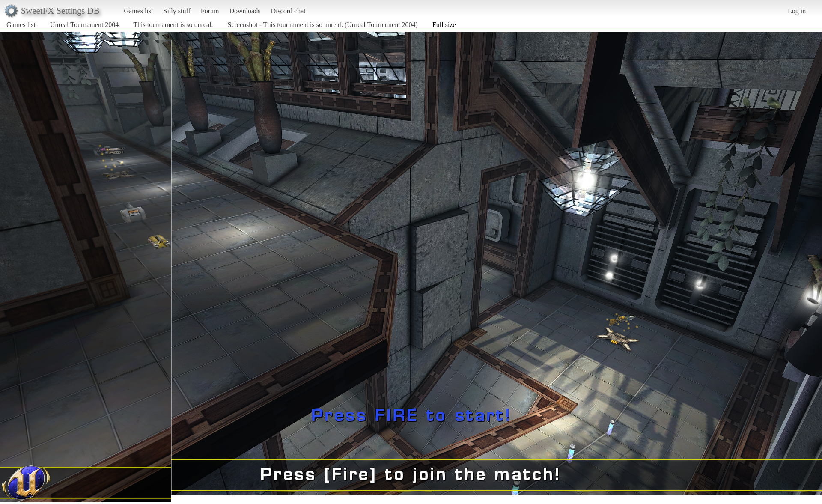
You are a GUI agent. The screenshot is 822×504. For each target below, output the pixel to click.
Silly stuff (177, 11)
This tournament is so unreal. (173, 25)
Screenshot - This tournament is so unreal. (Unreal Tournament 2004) (323, 25)
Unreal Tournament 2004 (84, 25)
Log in (797, 11)
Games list (139, 11)
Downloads (245, 11)
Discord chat (288, 11)
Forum (210, 11)
